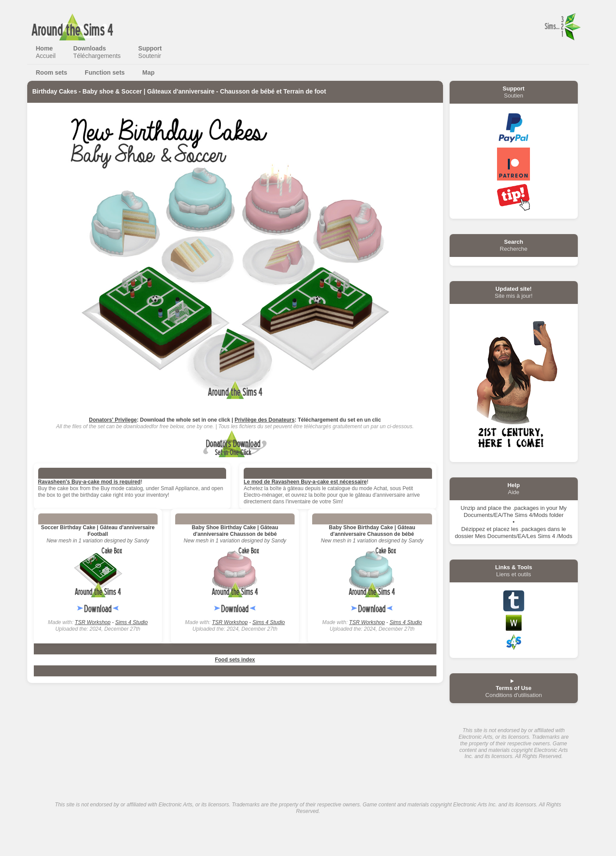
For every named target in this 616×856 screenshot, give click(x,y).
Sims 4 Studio (131, 622)
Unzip (468, 508)
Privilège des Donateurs (265, 420)
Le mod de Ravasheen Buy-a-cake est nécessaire (305, 482)
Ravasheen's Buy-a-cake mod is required (90, 482)
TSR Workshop (92, 622)
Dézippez (473, 529)
